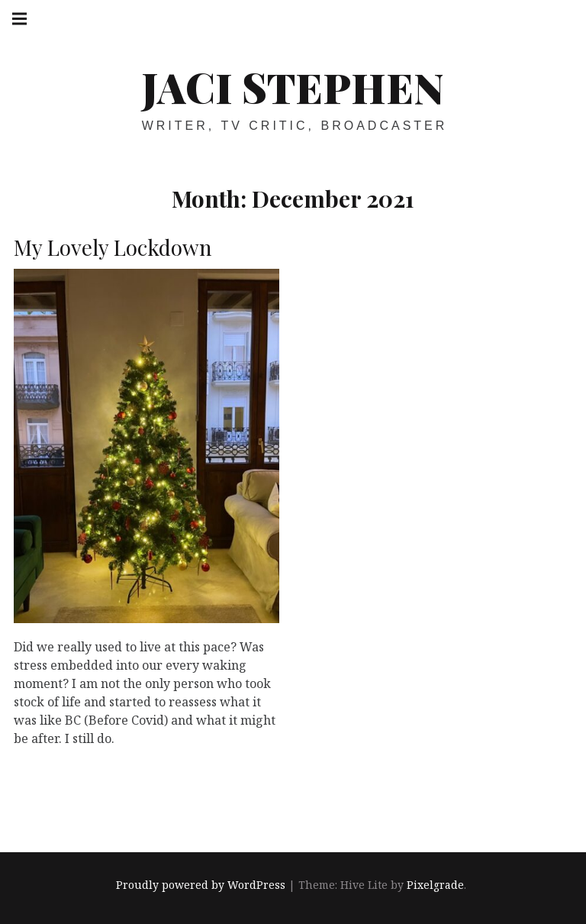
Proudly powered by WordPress (201, 885)
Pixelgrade (435, 885)
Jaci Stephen (293, 87)
